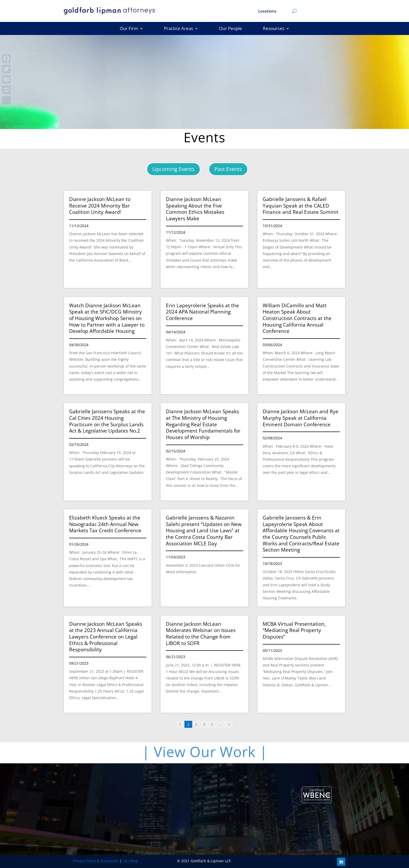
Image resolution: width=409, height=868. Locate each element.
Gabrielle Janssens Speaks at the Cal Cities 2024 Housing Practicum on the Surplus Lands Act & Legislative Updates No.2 (107, 421)
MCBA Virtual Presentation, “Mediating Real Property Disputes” (294, 630)
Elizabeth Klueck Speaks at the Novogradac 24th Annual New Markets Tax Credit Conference (105, 524)
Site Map (131, 861)
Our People (231, 29)
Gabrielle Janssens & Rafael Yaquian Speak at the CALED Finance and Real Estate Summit (300, 206)
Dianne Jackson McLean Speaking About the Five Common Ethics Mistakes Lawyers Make (195, 209)
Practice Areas (179, 29)
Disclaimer (109, 861)
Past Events (228, 169)
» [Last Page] (229, 724)
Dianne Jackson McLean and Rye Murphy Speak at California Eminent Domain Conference (300, 418)
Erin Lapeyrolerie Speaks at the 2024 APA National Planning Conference (202, 312)
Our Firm (129, 29)
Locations (267, 11)
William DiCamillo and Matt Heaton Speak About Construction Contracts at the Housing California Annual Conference (297, 318)
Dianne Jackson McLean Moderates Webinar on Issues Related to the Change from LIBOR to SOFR (201, 634)
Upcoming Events (173, 169)
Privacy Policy (84, 861)
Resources (274, 29)
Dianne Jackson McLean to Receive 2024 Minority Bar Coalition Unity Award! (100, 206)
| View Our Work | (208, 751)
